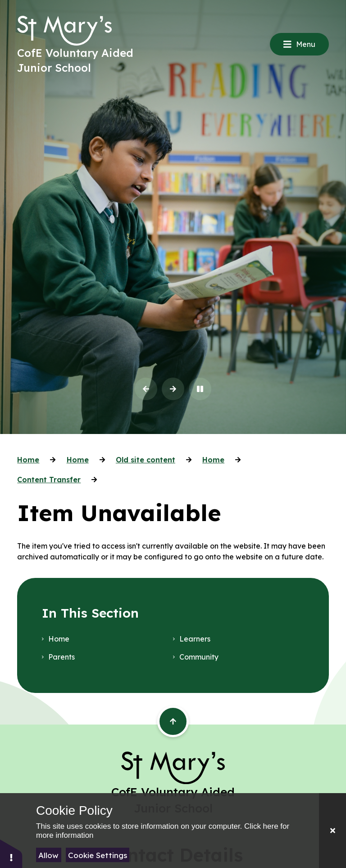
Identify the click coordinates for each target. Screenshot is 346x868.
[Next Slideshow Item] (173, 389)
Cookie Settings (98, 855)
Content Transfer (49, 480)
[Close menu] (299, 44)
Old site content (146, 460)
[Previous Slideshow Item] (146, 389)
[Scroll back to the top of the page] (173, 721)
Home (28, 460)
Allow (48, 855)
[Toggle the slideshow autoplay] (200, 389)
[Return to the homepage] (64, 31)
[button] (11, 853)
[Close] (332, 831)
